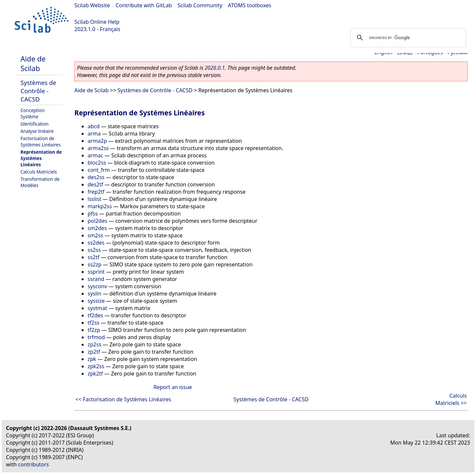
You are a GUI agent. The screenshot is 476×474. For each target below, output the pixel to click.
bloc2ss (97, 163)
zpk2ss (96, 366)
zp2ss (95, 344)
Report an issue (173, 387)
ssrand (96, 279)
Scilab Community (200, 5)
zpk (92, 359)
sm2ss (95, 235)
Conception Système (33, 113)
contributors (34, 464)
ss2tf (94, 257)
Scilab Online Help (97, 22)
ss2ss (94, 250)
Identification (35, 124)
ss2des (96, 243)
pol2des (97, 221)
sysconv (97, 286)
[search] (407, 38)
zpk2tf (95, 374)
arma (94, 134)
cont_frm (99, 170)
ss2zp (95, 264)
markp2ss (100, 206)
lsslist (94, 199)
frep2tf (96, 192)
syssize (96, 301)
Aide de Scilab (33, 63)
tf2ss (94, 323)
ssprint (96, 272)
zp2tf (94, 352)
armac (95, 155)
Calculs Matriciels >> (451, 399)
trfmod (96, 337)
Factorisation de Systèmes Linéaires (40, 141)
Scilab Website (92, 5)
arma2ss (98, 148)
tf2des (95, 315)
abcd (94, 126)
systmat (97, 308)
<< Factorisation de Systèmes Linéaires (123, 399)
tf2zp (94, 330)
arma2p (97, 141)
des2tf (95, 184)
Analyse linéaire (37, 131)
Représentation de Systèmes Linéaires (41, 158)
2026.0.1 (215, 68)
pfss (93, 214)
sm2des (97, 228)
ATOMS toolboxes (250, 5)
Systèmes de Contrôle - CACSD (38, 91)
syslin (95, 294)
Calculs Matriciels (39, 172)
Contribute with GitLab (144, 5)
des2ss (96, 177)
